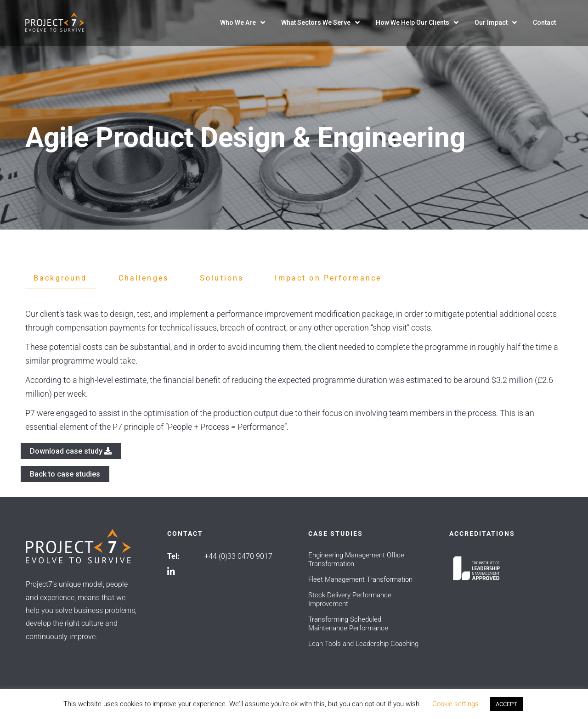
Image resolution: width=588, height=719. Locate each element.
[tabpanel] (294, 371)
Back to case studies (65, 474)
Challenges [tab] (144, 278)
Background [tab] (60, 278)
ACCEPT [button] (506, 704)
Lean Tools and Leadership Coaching (363, 644)
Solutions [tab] (222, 278)
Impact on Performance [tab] (328, 278)
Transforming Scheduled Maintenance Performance (348, 624)
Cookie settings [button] (455, 704)
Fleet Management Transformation (360, 579)
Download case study (71, 451)
